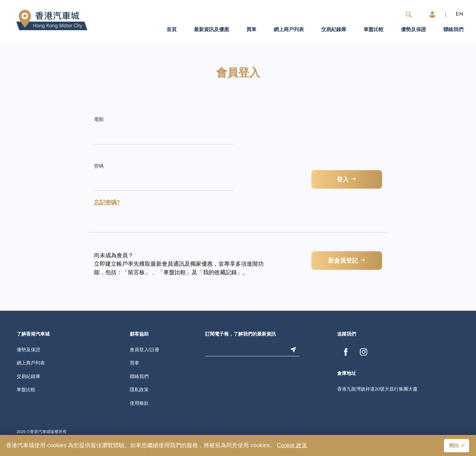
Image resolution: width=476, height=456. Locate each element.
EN (460, 14)
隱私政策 (139, 389)
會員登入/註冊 (145, 350)
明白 (454, 446)
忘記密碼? (107, 203)
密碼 (99, 167)
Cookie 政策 (292, 445)
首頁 (172, 30)
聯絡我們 (453, 30)
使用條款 (139, 403)
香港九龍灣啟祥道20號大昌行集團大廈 (378, 389)
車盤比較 (374, 30)
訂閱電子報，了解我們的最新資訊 (241, 334)
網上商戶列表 (289, 30)
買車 (251, 30)
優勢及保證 (413, 30)
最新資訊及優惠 (211, 30)
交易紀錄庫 (334, 30)
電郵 (99, 120)
